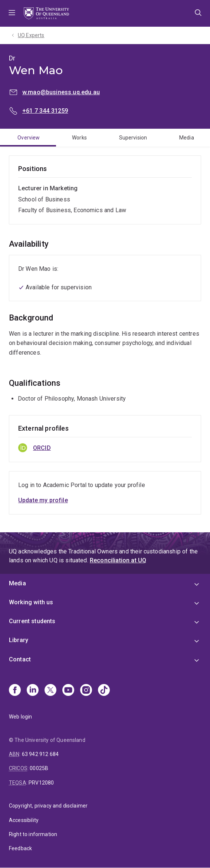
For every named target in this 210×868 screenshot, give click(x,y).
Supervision (133, 138)
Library (19, 640)
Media (187, 138)
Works (79, 138)
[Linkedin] (33, 691)
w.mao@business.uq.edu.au (61, 92)
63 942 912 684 (40, 754)
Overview (29, 138)
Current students (32, 621)
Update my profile (43, 500)
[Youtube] (68, 691)
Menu (12, 13)
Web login (20, 717)
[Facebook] (15, 691)
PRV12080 (41, 783)
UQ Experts (31, 35)
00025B (39, 768)
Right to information (33, 834)
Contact (20, 659)
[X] (50, 691)
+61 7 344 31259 (45, 111)
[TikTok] (104, 691)
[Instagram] (86, 691)
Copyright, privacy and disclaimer (48, 806)
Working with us (31, 602)
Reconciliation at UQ (118, 560)
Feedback (20, 848)
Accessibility (24, 820)
